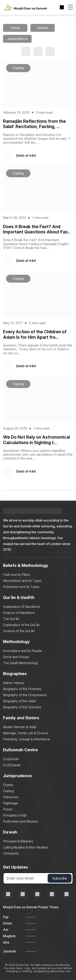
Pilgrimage (10, 803)
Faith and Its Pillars (17, 575)
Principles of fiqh (15, 815)
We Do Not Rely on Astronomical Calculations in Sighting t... (36, 440)
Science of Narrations (19, 613)
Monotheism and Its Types (22, 581)
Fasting (8, 791)
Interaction (11, 797)
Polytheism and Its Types (21, 587)
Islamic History (14, 683)
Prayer (8, 809)
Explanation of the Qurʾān (21, 625)
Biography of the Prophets (22, 689)
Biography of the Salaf (19, 701)
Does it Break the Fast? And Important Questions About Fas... (37, 229)
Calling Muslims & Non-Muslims (26, 847)
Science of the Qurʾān (19, 631)
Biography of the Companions (25, 695)
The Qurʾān (11, 619)
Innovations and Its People (22, 651)
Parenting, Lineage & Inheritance (26, 739)
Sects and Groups (16, 657)
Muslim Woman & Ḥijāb (20, 727)
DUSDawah (12, 765)
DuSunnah (11, 759)
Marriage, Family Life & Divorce (26, 733)
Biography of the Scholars (22, 707)
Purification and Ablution (21, 821)
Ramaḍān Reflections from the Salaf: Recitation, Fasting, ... (34, 124)
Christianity (11, 853)
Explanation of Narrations (21, 607)
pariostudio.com (60, 971)
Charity (8, 785)
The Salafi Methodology (21, 663)
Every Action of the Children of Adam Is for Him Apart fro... (35, 334)
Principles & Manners (18, 841)
